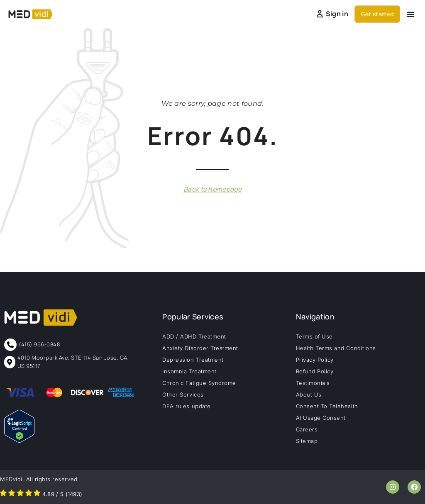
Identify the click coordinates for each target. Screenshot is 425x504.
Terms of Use (314, 336)
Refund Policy (315, 371)
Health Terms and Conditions (336, 348)
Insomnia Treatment (189, 371)
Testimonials (313, 383)
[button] (410, 14)
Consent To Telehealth (327, 406)
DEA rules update (186, 406)
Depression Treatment (193, 360)
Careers (307, 429)
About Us (309, 394)
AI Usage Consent (321, 418)
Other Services (183, 394)
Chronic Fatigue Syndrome (199, 383)
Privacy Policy (315, 360)
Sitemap (307, 441)
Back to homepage (212, 189)
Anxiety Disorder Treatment (200, 348)
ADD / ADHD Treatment (194, 336)
